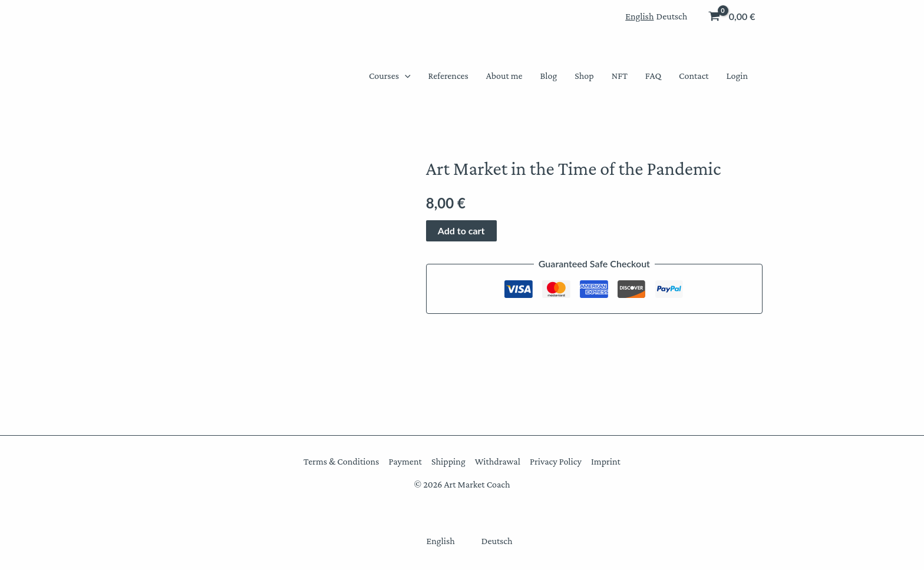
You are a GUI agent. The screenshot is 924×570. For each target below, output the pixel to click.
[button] (405, 76)
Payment (405, 461)
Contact (694, 76)
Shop (584, 76)
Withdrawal (498, 461)
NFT (620, 76)
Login (737, 76)
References (448, 76)
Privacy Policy (556, 461)
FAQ (653, 76)
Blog (549, 76)
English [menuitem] (639, 16)
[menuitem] (639, 16)
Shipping (448, 461)
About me (504, 76)
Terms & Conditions (342, 461)
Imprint (605, 461)
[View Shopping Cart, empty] (733, 16)
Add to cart (461, 231)
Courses (390, 76)
